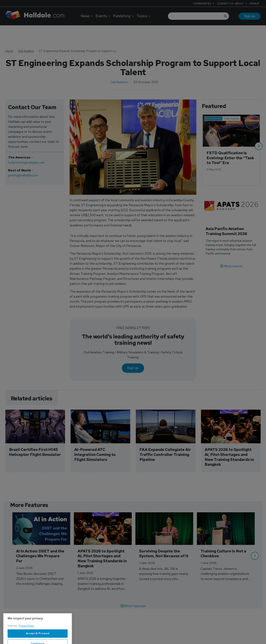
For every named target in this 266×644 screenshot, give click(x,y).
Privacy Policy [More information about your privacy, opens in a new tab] (26, 636)
